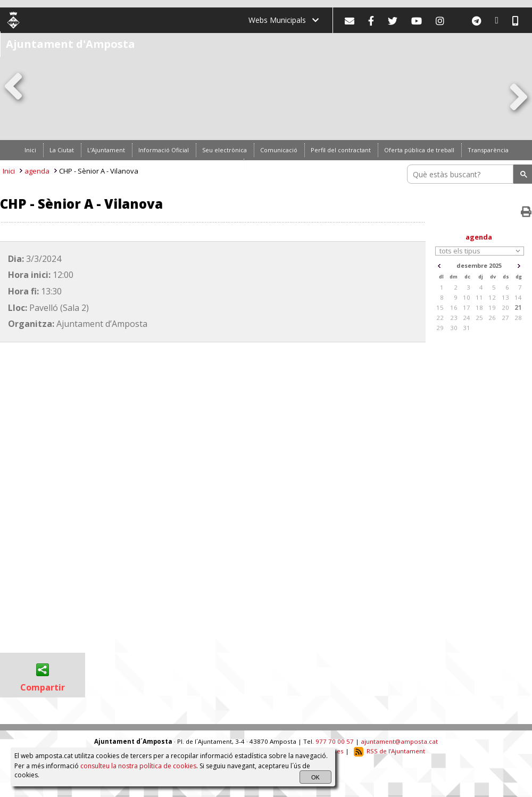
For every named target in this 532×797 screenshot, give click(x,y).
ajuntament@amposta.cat (399, 741)
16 (454, 307)
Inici (9, 171)
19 (492, 307)
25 (479, 318)
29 (440, 328)
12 (492, 297)
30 (454, 328)
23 (454, 318)
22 (440, 318)
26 (492, 318)
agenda (37, 171)
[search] (462, 174)
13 (505, 297)
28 (518, 318)
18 (479, 307)
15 (440, 307)
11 (479, 297)
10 (467, 297)
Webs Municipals (284, 20)
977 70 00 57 (335, 741)
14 (518, 297)
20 (505, 307)
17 (467, 307)
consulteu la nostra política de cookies (138, 766)
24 (467, 318)
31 (467, 328)
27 (505, 318)
